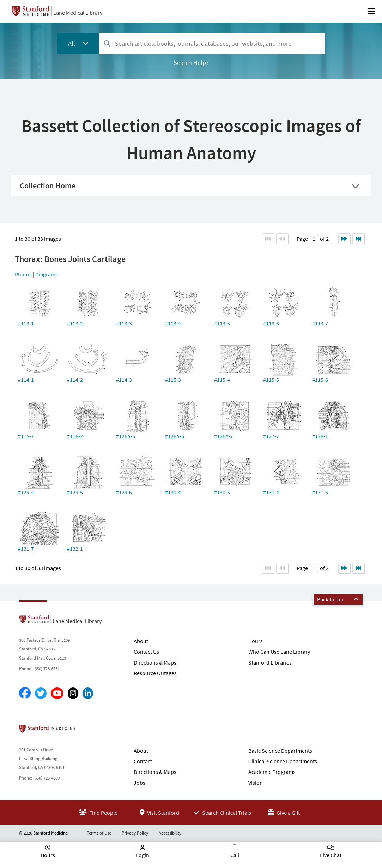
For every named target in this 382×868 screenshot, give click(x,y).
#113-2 (75, 323)
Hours (256, 641)
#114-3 (124, 380)
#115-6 (320, 380)
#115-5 (271, 380)
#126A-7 (224, 436)
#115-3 (173, 380)
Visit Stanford (159, 813)
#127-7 (271, 436)
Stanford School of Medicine (88, 731)
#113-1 (26, 323)
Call (235, 855)
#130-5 (222, 492)
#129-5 (75, 492)
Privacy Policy (135, 833)
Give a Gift (284, 813)
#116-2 (75, 436)
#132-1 (75, 549)
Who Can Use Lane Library (279, 652)
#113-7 (320, 323)
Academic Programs (272, 772)
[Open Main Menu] (371, 11)
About (141, 641)
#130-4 (173, 492)
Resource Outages (155, 673)
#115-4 (222, 380)
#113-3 (124, 323)
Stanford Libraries (270, 662)
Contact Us (146, 652)
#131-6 (320, 492)
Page (303, 239)
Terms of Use (99, 833)
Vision (256, 783)
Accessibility (170, 833)
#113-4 (173, 323)
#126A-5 (126, 436)
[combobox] (212, 44)
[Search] (107, 44)
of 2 (324, 239)
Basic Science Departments (280, 751)
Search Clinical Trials (223, 813)
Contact (143, 761)
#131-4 (271, 492)
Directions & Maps (155, 662)
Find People (98, 813)
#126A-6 (175, 436)
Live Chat (331, 855)
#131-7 (26, 549)
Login (143, 855)
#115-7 (26, 436)
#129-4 (26, 492)
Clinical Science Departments (283, 761)
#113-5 (222, 323)
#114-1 (26, 380)
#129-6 (124, 492)
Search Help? (191, 63)
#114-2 (75, 380)
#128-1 (320, 436)
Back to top (338, 599)
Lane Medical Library (78, 13)
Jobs (140, 783)
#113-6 (271, 323)
